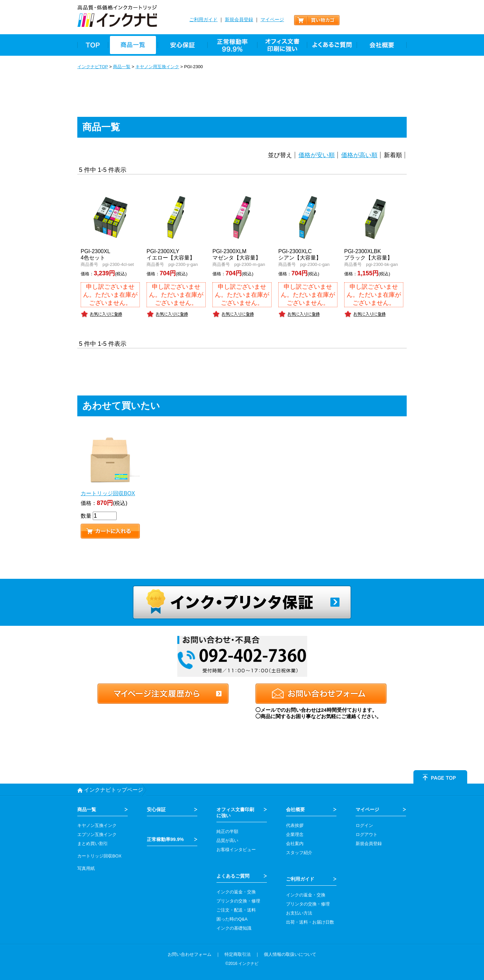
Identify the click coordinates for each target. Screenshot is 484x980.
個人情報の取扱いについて (290, 954)
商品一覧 (122, 67)
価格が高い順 (359, 155)
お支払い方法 (299, 913)
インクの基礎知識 (234, 928)
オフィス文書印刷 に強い (235, 812)
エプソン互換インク (97, 834)
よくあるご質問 (233, 876)
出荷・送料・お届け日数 (310, 922)
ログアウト (367, 834)
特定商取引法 (238, 954)
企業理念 (295, 834)
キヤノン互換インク (97, 825)
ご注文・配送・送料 (236, 910)
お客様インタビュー (236, 850)
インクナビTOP (93, 67)
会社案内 (295, 844)
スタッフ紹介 (299, 853)
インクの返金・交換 (236, 892)
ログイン (364, 825)
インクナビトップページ (114, 790)
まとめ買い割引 (93, 844)
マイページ (272, 19)
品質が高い (227, 841)
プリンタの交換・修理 (238, 901)
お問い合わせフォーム (190, 954)
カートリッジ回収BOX (99, 856)
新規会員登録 (239, 19)
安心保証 (156, 809)
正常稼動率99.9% (165, 839)
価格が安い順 (317, 155)
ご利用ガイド (203, 19)
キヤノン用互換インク (157, 67)
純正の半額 (227, 831)
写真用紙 (86, 868)
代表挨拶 (295, 825)
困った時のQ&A (232, 919)
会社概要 (295, 809)
